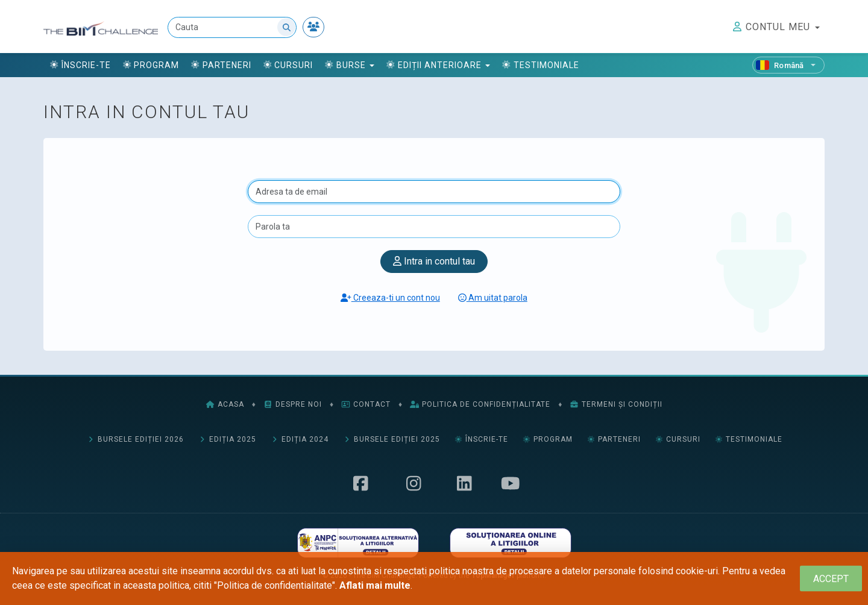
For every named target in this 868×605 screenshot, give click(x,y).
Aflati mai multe (375, 585)
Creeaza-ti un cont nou (390, 298)
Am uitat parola (493, 298)
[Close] (831, 579)
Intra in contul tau (434, 261)
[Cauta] (232, 27)
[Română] (788, 65)
